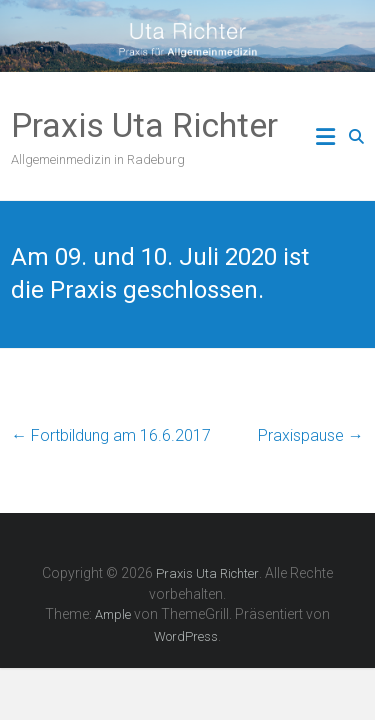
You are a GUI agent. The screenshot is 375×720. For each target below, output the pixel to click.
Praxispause (311, 435)
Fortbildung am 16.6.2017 (111, 435)
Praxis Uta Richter (144, 125)
